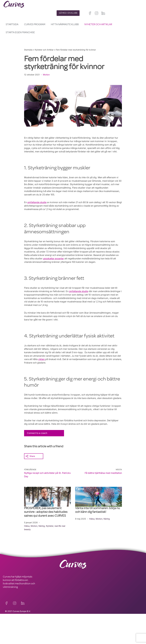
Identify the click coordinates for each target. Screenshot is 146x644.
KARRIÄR (8, 633)
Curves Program (35, 25)
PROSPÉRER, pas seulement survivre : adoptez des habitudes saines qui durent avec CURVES (46, 519)
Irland (90, 635)
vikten (46, 363)
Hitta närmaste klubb (65, 25)
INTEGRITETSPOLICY (49, 630)
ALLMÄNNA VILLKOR (49, 633)
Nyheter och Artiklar (98, 25)
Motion (46, 75)
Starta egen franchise (20, 33)
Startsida (12, 25)
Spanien (93, 639)
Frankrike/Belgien (81, 639)
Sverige (86, 642)
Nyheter (50, 533)
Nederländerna (97, 642)
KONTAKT (8, 630)
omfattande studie (37, 206)
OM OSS (7, 637)
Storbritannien (79, 635)
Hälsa (27, 533)
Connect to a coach (37, 440)
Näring (42, 533)
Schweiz (77, 642)
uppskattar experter (68, 262)
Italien (102, 639)
